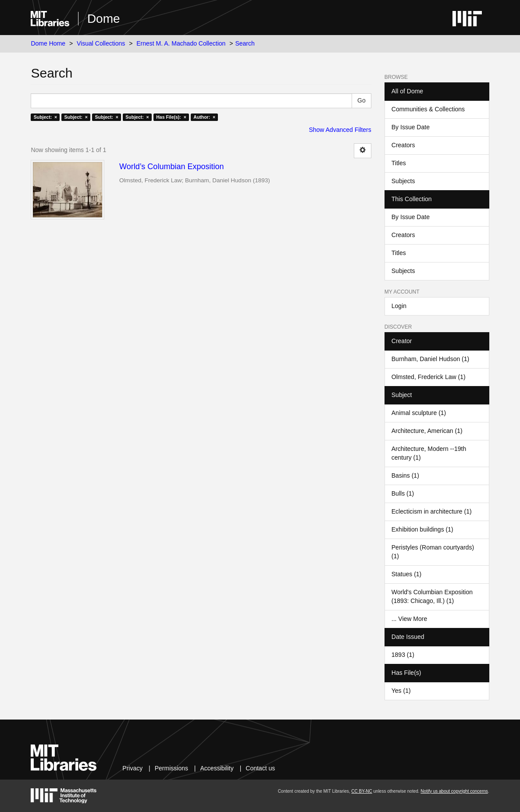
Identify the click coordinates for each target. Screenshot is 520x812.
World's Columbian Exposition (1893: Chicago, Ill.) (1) (432, 596)
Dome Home (48, 43)
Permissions (171, 768)
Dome (104, 19)
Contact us (260, 768)
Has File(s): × (171, 117)
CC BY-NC (362, 791)
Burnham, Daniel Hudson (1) (430, 359)
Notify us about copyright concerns (454, 791)
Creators (403, 145)
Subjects (403, 181)
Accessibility (217, 768)
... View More (409, 619)
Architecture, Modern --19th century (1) (429, 453)
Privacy (132, 768)
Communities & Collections (428, 109)
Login (399, 306)
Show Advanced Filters (340, 130)
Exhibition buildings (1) (422, 529)
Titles (399, 163)
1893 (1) (403, 655)
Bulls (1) (403, 493)
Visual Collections (101, 43)
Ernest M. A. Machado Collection (181, 43)
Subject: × (45, 117)
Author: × (204, 117)
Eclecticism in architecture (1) (432, 511)
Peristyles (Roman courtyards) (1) (433, 552)
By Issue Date (411, 127)
